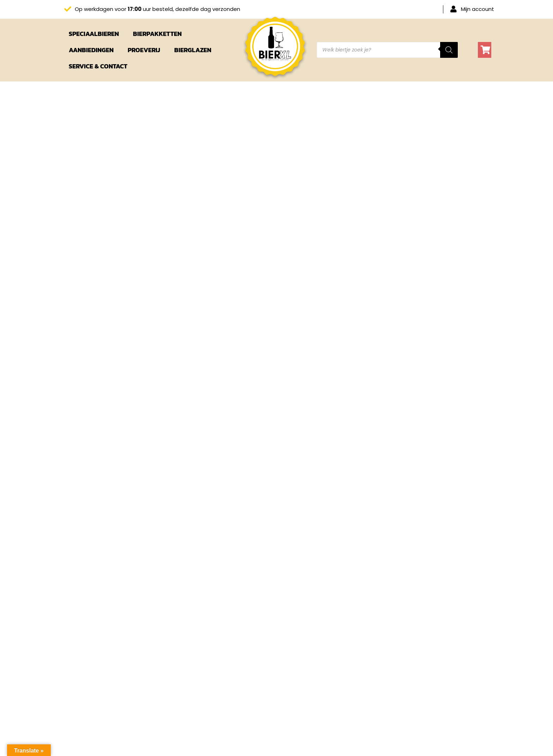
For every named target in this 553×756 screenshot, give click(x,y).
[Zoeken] (449, 50)
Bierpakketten (157, 34)
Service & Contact (98, 66)
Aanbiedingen (91, 50)
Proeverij (144, 50)
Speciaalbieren (94, 34)
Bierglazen (193, 50)
